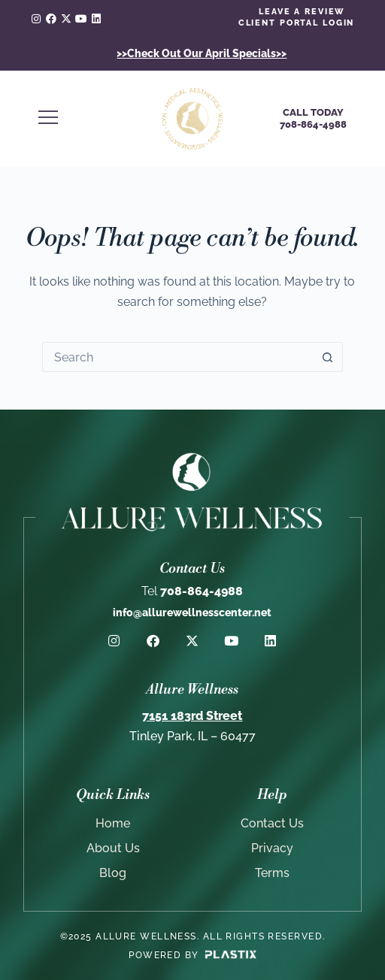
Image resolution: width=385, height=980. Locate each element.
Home (113, 823)
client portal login (297, 23)
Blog (113, 873)
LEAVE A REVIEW (302, 12)
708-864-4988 (192, 591)
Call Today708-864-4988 (313, 118)
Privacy (272, 848)
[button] (85, 119)
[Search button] (328, 357)
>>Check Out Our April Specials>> (202, 53)
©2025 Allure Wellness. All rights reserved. (193, 936)
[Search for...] (177, 357)
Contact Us (272, 823)
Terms (272, 873)
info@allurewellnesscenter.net (192, 612)
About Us (113, 848)
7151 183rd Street (192, 716)
